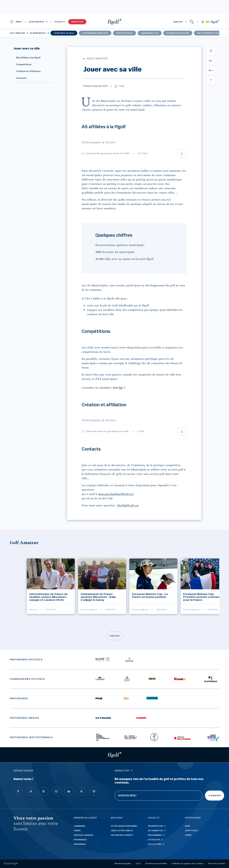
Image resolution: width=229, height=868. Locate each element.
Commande (80, 826)
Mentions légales (123, 863)
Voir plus (114, 636)
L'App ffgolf (192, 831)
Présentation (155, 826)
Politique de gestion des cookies (188, 863)
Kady (188, 826)
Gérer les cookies (217, 863)
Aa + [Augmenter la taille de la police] (211, 70)
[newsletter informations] (132, 771)
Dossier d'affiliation (178, 33)
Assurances (80, 840)
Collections (155, 844)
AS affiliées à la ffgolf (27, 58)
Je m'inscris (215, 796)
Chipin (188, 835)
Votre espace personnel (124, 826)
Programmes (155, 835)
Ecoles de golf (124, 33)
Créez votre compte (122, 831)
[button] (16, 22)
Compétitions (22, 65)
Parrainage (80, 844)
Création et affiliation (27, 71)
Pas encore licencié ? (122, 835)
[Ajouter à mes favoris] (32, 564)
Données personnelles (156, 863)
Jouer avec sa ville (64, 33)
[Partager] (211, 51)
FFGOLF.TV (60, 22)
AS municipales (38, 33)
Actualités (154, 840)
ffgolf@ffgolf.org (128, 505)
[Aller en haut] (211, 80)
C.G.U (138, 863)
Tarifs (77, 831)
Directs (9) (77, 22)
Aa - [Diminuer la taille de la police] (211, 61)
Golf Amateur (17, 33)
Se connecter (155, 831)
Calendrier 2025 (150, 33)
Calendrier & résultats (95, 33)
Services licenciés (83, 835)
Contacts (20, 78)
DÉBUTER (178, 22)
